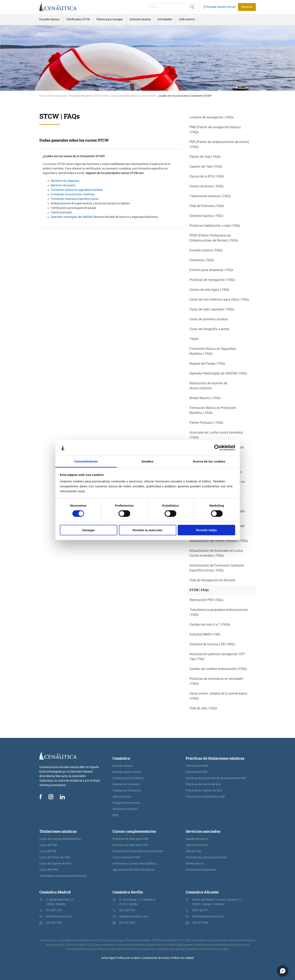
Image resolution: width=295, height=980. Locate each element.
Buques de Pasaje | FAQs (207, 363)
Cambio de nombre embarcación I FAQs (218, 669)
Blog (115, 815)
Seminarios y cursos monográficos (134, 864)
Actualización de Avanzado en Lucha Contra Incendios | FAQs (216, 553)
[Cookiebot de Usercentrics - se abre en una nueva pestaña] (217, 448)
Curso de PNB (48, 845)
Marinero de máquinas (65, 181)
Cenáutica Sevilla (128, 892)
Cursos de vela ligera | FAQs (209, 290)
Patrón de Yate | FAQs (205, 157)
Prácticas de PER (197, 772)
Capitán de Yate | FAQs (206, 167)
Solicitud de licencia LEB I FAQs (212, 644)
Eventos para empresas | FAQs (211, 270)
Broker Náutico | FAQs (205, 398)
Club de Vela (194, 851)
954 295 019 (127, 910)
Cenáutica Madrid (55, 892)
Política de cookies (128, 958)
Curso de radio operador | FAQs (212, 309)
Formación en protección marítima (73, 194)
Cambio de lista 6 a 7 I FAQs (210, 625)
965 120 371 (200, 910)
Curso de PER (48, 851)
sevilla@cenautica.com (134, 916)
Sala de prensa (122, 797)
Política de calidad (182, 958)
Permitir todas (207, 530)
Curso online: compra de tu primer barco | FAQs (218, 696)
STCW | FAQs (199, 590)
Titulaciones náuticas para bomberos (63, 876)
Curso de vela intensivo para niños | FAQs (219, 299)
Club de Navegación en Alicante (212, 580)
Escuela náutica (123, 766)
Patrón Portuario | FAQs (206, 423)
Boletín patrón (195, 864)
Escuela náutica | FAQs (206, 250)
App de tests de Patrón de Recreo (134, 870)
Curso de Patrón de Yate (55, 857)
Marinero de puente (63, 185)
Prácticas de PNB (197, 766)
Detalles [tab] (147, 461)
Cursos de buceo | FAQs (206, 186)
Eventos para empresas (201, 870)
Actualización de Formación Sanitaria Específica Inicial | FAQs (217, 568)
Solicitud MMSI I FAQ (205, 634)
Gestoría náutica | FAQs (206, 216)
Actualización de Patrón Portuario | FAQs (219, 541)
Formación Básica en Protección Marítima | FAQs (213, 410)
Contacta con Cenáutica (128, 778)
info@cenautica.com (59, 916)
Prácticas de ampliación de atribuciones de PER (216, 778)
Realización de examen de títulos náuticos (208, 386)
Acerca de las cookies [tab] (209, 461)
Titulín (194, 339)
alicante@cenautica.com (208, 916)
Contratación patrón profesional (206, 857)
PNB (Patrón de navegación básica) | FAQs (215, 130)
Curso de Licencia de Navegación (60, 839)
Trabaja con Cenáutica (127, 791)
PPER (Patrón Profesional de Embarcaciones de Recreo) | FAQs (214, 238)
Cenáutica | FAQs (202, 260)
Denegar (89, 530)
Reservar (247, 7)
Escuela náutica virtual (219, 7)
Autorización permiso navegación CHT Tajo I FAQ (217, 657)
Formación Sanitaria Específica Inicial (75, 199)
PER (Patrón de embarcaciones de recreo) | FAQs (219, 144)
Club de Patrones (197, 845)
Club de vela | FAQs (203, 708)
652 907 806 (54, 923)
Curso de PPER (49, 870)
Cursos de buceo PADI (126, 857)
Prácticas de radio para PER (130, 845)
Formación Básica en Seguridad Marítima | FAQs (212, 351)
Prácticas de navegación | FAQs (212, 280)
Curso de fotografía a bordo (209, 329)
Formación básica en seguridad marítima (77, 190)
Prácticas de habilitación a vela (205, 797)
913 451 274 (54, 910)
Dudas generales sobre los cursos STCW (74, 140)
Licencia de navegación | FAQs (211, 117)
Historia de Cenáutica (126, 784)
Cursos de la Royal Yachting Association (138, 851)
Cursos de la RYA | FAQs (207, 176)
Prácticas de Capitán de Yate (204, 791)
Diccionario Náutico (125, 809)
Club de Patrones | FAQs (207, 206)
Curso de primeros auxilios (209, 319)
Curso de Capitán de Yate (55, 864)
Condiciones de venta (155, 958)
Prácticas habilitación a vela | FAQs (215, 226)
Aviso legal (108, 958)
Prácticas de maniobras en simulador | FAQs (216, 681)
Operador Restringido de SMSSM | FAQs (218, 373)
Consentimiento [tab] (86, 461)
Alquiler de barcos (197, 839)
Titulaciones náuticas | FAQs (210, 196)
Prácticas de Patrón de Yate (203, 784)
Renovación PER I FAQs (206, 600)
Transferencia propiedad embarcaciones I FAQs (219, 612)
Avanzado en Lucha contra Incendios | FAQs (216, 435)
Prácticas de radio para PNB (130, 839)
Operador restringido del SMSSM (71, 217)
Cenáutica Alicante (202, 892)
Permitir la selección (148, 530)
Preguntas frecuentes (126, 803)
